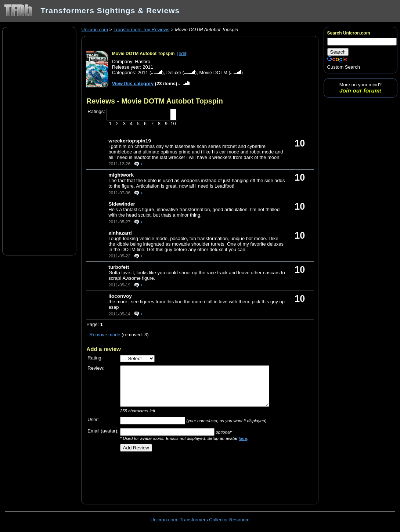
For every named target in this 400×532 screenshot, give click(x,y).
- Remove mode (103, 335)
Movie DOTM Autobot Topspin (143, 54)
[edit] (183, 53)
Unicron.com (95, 30)
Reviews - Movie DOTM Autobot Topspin (154, 101)
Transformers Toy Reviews (142, 30)
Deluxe (174, 73)
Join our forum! (361, 91)
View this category (133, 84)
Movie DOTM (213, 73)
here (243, 438)
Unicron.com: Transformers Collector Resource (200, 520)
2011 (143, 73)
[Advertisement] (39, 141)
